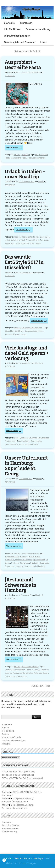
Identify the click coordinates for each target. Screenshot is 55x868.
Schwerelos (22, 676)
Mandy (38, 72)
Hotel (37, 556)
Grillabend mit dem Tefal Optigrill (18, 775)
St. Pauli (15, 563)
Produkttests (10, 441)
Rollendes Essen (41, 673)
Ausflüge (26, 441)
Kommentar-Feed (11, 828)
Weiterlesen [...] (14, 147)
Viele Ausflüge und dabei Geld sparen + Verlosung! (27, 353)
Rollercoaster (10, 676)
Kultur (7, 240)
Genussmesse (31, 331)
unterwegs (22, 334)
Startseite (9, 23)
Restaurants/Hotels (30, 237)
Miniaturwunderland (24, 560)
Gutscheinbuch (11, 444)
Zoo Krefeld (33, 444)
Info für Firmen (12, 29)
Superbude (44, 563)
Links (43, 42)
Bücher (17, 438)
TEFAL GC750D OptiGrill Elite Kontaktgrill (22, 778)
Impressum (26, 23)
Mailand (14, 240)
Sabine (5, 792)
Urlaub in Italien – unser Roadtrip (25, 174)
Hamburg (24, 556)
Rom (32, 243)
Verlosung (23, 444)
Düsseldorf (9, 331)
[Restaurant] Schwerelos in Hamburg (21, 585)
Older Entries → (42, 686)
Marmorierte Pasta (19, 158)
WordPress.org (9, 832)
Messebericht (11, 334)
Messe (41, 331)
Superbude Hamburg (14, 566)
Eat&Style (19, 331)
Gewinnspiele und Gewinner (20, 42)
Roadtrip (25, 243)
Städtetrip (34, 563)
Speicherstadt (39, 560)
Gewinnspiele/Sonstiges (32, 328)
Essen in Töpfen (33, 670)
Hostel (31, 556)
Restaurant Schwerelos (23, 673)
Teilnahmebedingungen (17, 36)
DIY (37, 155)
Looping (8, 673)
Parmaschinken (32, 240)
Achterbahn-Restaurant (15, 670)
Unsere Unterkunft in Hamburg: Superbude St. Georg (26, 466)
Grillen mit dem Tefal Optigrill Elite (19, 772)
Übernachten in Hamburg (34, 566)
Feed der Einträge (11, 825)
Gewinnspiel (36, 441)
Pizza (18, 243)
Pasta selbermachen (37, 158)
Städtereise (24, 563)
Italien (47, 237)
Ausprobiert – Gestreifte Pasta (23, 65)
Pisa (13, 243)
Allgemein (7, 724)
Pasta (7, 243)
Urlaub (38, 243)
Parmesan (44, 240)
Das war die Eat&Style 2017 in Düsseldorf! (24, 262)
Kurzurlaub (9, 560)
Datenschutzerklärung (38, 29)
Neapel (22, 240)
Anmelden (7, 822)
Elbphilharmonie (12, 556)
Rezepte (25, 155)
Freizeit (17, 155)
